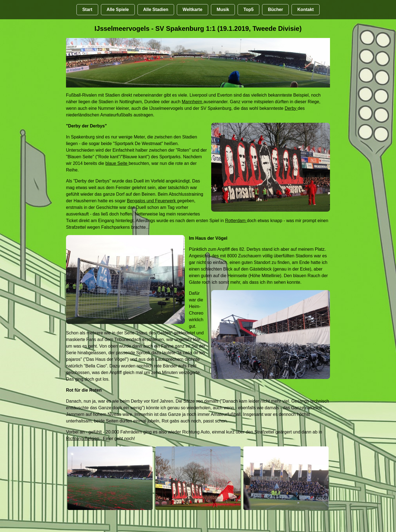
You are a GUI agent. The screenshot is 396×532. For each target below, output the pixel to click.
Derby (291, 108)
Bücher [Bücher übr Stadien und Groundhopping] (275, 9)
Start (87, 9)
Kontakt (306, 9)
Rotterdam (236, 221)
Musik (223, 9)
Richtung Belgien (83, 439)
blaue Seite (117, 163)
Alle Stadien (156, 9)
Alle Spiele (118, 9)
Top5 (248, 9)
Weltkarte (193, 9)
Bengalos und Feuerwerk (152, 201)
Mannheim (193, 102)
